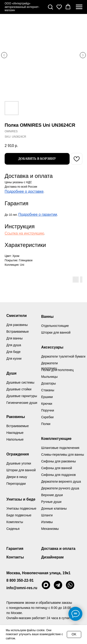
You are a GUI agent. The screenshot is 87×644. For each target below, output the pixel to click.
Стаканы (48, 390)
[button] (50, 7)
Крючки (47, 404)
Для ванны (15, 338)
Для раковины (17, 325)
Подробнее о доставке (24, 191)
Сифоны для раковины (59, 461)
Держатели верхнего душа (61, 481)
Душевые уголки (19, 463)
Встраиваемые (18, 426)
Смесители (17, 316)
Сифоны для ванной (57, 468)
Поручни (48, 410)
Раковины (16, 417)
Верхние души (52, 495)
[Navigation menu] (79, 7)
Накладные (15, 433)
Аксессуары (52, 347)
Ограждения (18, 454)
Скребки (48, 417)
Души (12, 373)
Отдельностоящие (55, 326)
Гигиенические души (22, 403)
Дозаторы (49, 383)
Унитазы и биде (21, 499)
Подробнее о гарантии (38, 214)
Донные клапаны (54, 508)
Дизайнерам (53, 557)
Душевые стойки (19, 389)
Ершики (47, 397)
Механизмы (50, 529)
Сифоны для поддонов (59, 475)
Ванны (47, 317)
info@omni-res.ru (22, 588)
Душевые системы (21, 382)
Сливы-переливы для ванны (63, 455)
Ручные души (51, 502)
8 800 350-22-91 (20, 580)
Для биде (14, 352)
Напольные (15, 439)
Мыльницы (50, 377)
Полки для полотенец (58, 370)
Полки (46, 424)
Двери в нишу (17, 477)
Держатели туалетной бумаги (63, 356)
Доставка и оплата (58, 549)
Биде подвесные (19, 515)
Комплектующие (56, 439)
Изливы (47, 522)
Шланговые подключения (60, 448)
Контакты (15, 557)
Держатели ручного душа (60, 488)
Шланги (47, 515)
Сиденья (13, 529)
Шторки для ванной (56, 332)
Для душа (14, 345)
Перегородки (16, 484)
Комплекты (15, 522)
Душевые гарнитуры (22, 396)
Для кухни (14, 359)
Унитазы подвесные (21, 508)
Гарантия (15, 549)
